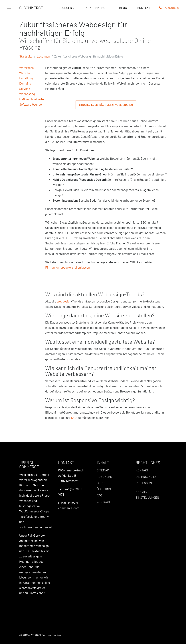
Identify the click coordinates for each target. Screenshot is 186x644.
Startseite (26, 56)
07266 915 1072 (171, 8)
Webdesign (64, 301)
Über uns (104, 489)
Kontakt (144, 8)
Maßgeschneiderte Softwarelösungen (32, 102)
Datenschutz (146, 477)
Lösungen (43, 56)
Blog (123, 8)
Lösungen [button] (64, 8)
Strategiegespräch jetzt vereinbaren (106, 105)
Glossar (103, 502)
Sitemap (103, 470)
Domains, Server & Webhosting (27, 89)
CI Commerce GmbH (51, 635)
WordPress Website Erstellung (26, 73)
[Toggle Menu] (9, 8)
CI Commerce (31, 8)
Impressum (144, 483)
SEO (74, 418)
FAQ (99, 495)
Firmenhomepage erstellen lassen (68, 267)
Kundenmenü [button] (96, 8)
